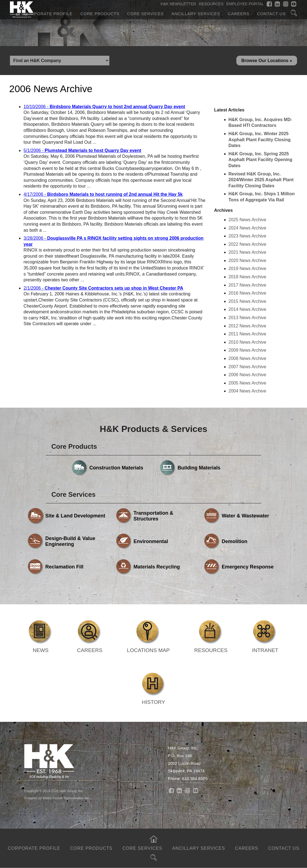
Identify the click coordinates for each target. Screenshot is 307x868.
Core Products (100, 14)
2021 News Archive (248, 252)
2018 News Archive (248, 277)
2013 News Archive (248, 318)
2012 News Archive (248, 326)
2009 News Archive (248, 350)
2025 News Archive (248, 220)
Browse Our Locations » (267, 61)
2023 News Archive (248, 236)
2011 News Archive (248, 334)
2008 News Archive (248, 358)
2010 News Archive (248, 342)
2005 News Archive (248, 383)
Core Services (145, 14)
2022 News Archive (248, 244)
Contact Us (271, 14)
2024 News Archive (248, 228)
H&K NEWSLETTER (178, 4)
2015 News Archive (248, 301)
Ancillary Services (196, 14)
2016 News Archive (248, 293)
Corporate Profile (48, 14)
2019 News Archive (248, 269)
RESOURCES (211, 4)
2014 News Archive (248, 309)
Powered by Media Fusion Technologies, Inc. (57, 798)
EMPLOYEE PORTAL (245, 4)
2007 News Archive (248, 367)
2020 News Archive (248, 261)
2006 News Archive (248, 375)
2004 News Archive (248, 391)
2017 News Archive (248, 285)
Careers (239, 14)
